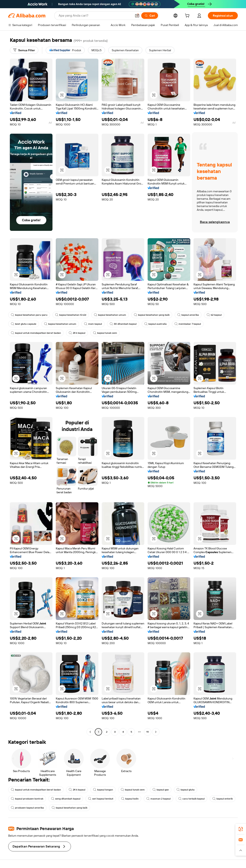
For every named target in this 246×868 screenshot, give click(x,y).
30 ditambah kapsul (123, 324)
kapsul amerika (188, 315)
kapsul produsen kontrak (27, 799)
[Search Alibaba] (95, 16)
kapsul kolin (130, 799)
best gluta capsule (24, 324)
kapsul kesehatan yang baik (152, 315)
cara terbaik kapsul (191, 799)
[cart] (188, 16)
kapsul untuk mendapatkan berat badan (36, 333)
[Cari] (150, 16)
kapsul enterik (223, 799)
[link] (241, 829)
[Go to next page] (156, 732)
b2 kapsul (214, 315)
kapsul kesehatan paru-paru (29, 315)
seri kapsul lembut (101, 799)
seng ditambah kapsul (66, 799)
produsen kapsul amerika (27, 808)
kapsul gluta (186, 790)
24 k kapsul (77, 333)
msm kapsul (93, 324)
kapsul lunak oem (105, 333)
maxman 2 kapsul (158, 799)
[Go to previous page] (90, 732)
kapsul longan (103, 790)
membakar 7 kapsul (188, 324)
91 (148, 732)
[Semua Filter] (24, 50)
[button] (137, 16)
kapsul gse (161, 790)
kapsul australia (155, 324)
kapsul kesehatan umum (110, 315)
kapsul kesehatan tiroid (71, 315)
